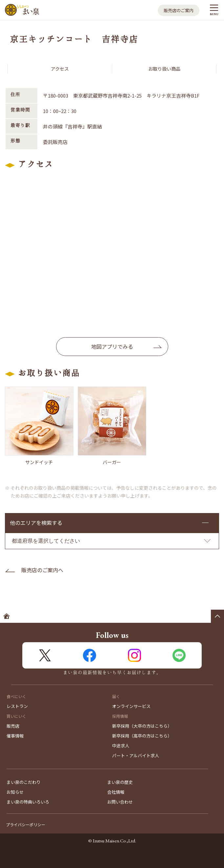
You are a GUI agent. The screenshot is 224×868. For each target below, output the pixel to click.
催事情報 (15, 736)
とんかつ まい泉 (22, 10)
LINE (179, 655)
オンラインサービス (131, 706)
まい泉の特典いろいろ (28, 802)
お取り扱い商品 (164, 69)
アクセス (60, 69)
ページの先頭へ (217, 616)
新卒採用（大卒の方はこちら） (142, 726)
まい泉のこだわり (24, 782)
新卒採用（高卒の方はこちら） (142, 736)
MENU (214, 14)
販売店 (13, 726)
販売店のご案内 (179, 10)
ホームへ (7, 616)
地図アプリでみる (112, 346)
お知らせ (15, 792)
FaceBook (90, 655)
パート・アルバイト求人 (136, 755)
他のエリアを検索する (36, 523)
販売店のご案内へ (42, 570)
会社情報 (116, 792)
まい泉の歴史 (120, 782)
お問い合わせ (120, 802)
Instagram (134, 655)
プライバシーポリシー (26, 824)
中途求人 (121, 746)
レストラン (17, 706)
